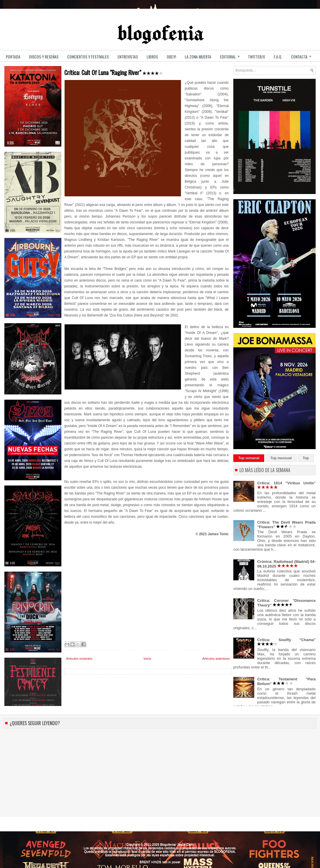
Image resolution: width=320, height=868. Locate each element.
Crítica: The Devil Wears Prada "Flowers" (286, 525)
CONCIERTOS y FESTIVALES (88, 57)
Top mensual (281, 458)
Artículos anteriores (216, 659)
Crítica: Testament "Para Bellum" (286, 681)
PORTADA (13, 57)
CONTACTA (303, 55)
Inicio (147, 659)
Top (306, 458)
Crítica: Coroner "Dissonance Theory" (286, 603)
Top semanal (249, 458)
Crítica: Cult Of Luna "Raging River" (114, 73)
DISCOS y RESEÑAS (44, 57)
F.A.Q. (278, 57)
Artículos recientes (79, 659)
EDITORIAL (232, 55)
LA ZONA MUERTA (198, 57)
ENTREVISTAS (128, 57)
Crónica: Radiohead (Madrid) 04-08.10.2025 (286, 564)
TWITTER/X (256, 57)
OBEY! (171, 57)
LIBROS (152, 57)
